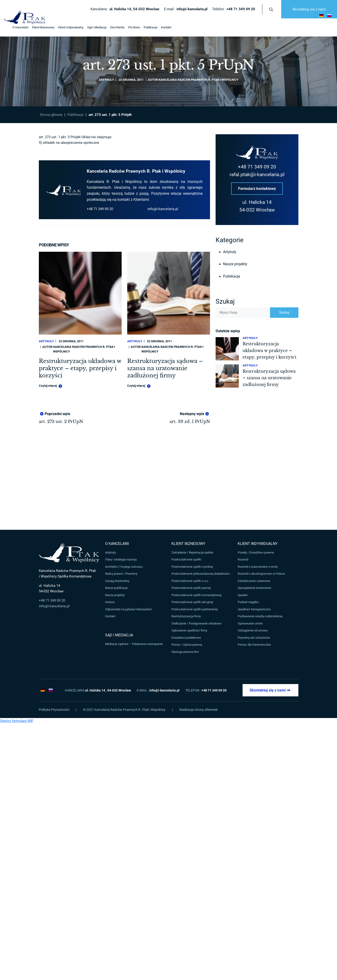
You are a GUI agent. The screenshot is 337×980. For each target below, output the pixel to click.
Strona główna (51, 115)
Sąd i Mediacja (90, 27)
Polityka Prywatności (54, 710)
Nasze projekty (235, 264)
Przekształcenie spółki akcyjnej (192, 602)
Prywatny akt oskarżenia (254, 638)
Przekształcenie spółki (186, 560)
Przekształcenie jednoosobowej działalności (201, 574)
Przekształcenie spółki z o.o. (190, 581)
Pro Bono (127, 27)
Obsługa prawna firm (185, 652)
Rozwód (243, 560)
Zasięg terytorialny (117, 581)
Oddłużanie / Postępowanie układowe (196, 623)
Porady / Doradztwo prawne (256, 552)
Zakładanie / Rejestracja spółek (192, 552)
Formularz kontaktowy (257, 189)
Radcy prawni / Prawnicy (121, 574)
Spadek (243, 595)
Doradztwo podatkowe (186, 638)
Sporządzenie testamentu (254, 588)
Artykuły (106, 80)
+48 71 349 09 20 (100, 209)
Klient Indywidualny (64, 27)
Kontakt (159, 27)
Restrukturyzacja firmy (186, 616)
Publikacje (144, 27)
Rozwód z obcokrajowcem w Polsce (261, 574)
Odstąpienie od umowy (253, 630)
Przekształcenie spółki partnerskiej (195, 609)
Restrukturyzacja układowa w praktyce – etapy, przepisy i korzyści (80, 368)
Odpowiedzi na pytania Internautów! (128, 609)
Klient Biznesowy (36, 27)
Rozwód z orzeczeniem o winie (258, 567)
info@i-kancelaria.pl (163, 209)
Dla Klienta (110, 27)
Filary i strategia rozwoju (121, 560)
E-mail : (186, 9)
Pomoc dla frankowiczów (254, 645)
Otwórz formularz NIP (17, 721)
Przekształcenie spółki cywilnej (192, 567)
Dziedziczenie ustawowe (254, 581)
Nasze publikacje (116, 588)
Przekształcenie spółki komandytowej (196, 595)
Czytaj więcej (50, 386)
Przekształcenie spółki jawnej (191, 588)
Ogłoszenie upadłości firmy (189, 630)
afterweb (211, 710)
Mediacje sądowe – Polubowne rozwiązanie (134, 644)
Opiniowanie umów (250, 623)
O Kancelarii (13, 27)
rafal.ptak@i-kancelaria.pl (257, 175)
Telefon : (234, 9)
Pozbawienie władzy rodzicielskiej (260, 616)
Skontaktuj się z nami (309, 9)
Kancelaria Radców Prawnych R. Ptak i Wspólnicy (199, 80)
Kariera (110, 602)
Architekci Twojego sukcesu (124, 567)
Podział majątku (248, 602)
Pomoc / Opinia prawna (187, 645)
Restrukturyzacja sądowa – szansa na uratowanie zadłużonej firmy (165, 368)
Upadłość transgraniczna (254, 609)
